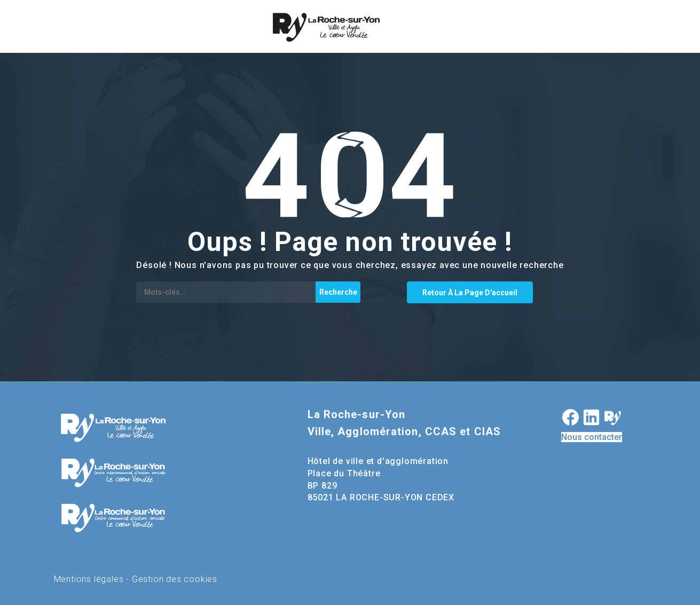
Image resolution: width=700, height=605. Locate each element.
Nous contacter (592, 437)
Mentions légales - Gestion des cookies (136, 579)
